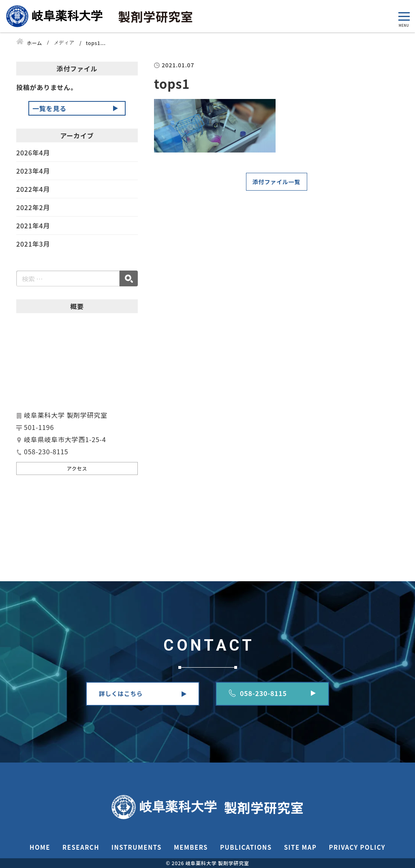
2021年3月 (33, 244)
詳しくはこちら (121, 693)
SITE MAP (301, 847)
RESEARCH (81, 847)
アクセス (77, 468)
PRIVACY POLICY (357, 847)
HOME (40, 847)
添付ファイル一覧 (276, 182)
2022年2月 (33, 207)
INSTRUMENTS (137, 847)
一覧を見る (49, 108)
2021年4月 (33, 226)
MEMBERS (191, 847)
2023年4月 (33, 171)
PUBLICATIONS (246, 847)
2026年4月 (33, 153)
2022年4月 (33, 189)
